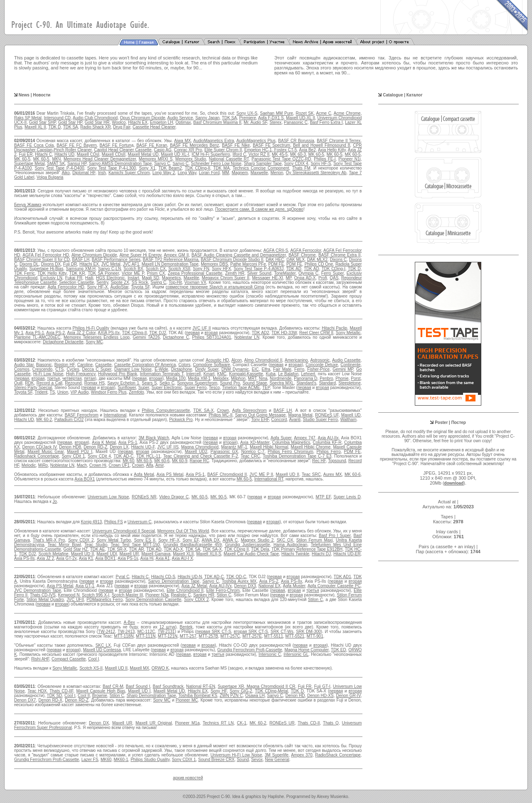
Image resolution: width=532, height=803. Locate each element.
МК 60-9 (180, 461)
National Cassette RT (229, 159)
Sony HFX (222, 269)
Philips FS (114, 522)
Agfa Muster (294, 586)
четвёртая (72, 378)
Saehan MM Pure (277, 113)
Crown (223, 410)
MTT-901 (315, 636)
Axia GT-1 (85, 586)
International (115, 415)
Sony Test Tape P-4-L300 (112, 168)
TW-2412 (107, 632)
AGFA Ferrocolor (305, 250)
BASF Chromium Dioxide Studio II (232, 260)
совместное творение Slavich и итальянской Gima (215, 287)
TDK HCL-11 (148, 456)
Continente (350, 365)
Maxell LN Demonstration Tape (170, 264)
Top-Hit (175, 282)
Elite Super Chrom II (223, 150)
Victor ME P (133, 273)
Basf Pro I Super (335, 536)
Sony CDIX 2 (81, 540)
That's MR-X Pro (49, 540)
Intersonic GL (296, 654)
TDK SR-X (117, 549)
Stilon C (224, 595)
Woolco (119, 122)
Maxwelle (259, 173)
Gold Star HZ (76, 549)
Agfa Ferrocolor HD (66, 287)
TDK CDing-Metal (271, 691)
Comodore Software (211, 365)
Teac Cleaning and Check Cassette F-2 (201, 456)
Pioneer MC (187, 700)
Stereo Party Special (33, 388)
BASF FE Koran (152, 145)
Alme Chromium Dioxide (94, 255)
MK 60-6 (353, 474)
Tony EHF (260, 420)
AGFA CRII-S (276, 250)
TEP (266, 388)
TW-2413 (126, 632)
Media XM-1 (199, 378)
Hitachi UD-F (143, 447)
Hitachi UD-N (190, 577)
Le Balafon (288, 374)
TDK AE (98, 549)
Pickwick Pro (181, 420)
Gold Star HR (97, 122)
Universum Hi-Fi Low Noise (236, 755)
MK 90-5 (218, 497)
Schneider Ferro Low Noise (216, 164)
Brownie (100, 696)
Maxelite (191, 278)
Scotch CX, (156, 269)
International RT (269, 479)
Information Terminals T (162, 374)
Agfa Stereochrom (249, 410)
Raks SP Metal (28, 118)
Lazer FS (90, 760)
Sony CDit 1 (74, 456)
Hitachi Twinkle (295, 554)
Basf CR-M (113, 686)
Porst (356, 378)
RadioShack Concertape (338, 755)
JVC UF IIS (168, 447)
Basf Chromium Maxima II (217, 122)
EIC (255, 369)
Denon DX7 (25, 700)
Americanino (296, 360)
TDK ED (339, 650)
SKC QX (285, 540)
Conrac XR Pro (188, 150)
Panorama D (305, 378)
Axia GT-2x (66, 558)
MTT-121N (168, 636)
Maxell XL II (35, 127)
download (454, 483)
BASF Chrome (302, 255)
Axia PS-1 (35, 333)
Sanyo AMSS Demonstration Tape (120, 164)
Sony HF (219, 691)
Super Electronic (167, 388)
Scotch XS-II (91, 668)
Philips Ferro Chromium (291, 452)
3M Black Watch (154, 438)
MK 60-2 (44, 420)
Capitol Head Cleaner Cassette (123, 150)
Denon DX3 (245, 586)
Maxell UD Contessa (102, 650)
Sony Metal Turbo (114, 540)
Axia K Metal (104, 442)
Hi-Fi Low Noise (48, 374)
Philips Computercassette (166, 410)
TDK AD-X (173, 549)
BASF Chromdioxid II (227, 474)
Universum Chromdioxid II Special (124, 531)
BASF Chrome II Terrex (339, 141)
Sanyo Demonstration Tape (174, 581)
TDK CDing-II (198, 168)
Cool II (84, 696)
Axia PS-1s (128, 558)
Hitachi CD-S (163, 577)
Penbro (326, 378)
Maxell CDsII (114, 154)
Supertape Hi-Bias (47, 269)
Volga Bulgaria (50, 177)
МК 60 (128, 461)
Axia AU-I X (182, 558)
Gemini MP (343, 369)
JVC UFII (75, 600)
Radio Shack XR (95, 127)
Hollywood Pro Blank (118, 374)
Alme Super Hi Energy (140, 255)
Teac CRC (250, 456)
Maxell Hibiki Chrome (311, 447)
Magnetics (172, 278)
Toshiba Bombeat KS (198, 696)
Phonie (342, 378)
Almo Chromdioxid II (264, 360)
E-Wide (161, 369)
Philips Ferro (328, 452)
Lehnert (308, 374)
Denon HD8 (70, 447)
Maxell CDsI (88, 154)
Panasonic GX (224, 452)
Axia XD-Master (255, 442)
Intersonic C (270, 654)
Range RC (199, 461)
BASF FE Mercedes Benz (195, 145)
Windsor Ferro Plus (109, 392)
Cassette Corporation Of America (145, 365)
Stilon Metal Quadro (45, 600)
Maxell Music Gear (46, 452)
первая (193, 333)
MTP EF (323, 497)
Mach (82, 465)
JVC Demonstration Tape (38, 590)
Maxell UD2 (196, 452)
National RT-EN (201, 686)
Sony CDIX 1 (184, 760)
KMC (222, 374)
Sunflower (127, 388)
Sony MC (94, 342)
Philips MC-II (220, 415)
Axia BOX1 (85, 479)
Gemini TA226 (146, 337)
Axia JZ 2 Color (81, 333)
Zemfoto (137, 392)
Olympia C (308, 273)
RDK (29, 383)
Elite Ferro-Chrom (223, 590)
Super (144, 388)
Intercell (193, 374)
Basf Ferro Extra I (326, 122)
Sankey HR (204, 595)
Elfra (266, 369)
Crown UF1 (119, 465)
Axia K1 (86, 558)
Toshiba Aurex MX (239, 581)
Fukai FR (74, 278)
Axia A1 (163, 558)
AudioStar (119, 287)
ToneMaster (285, 273)
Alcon (237, 360)
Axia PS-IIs (24, 558)
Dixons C (339, 260)
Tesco (214, 388)
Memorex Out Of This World (183, 531)
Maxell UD (351, 415)
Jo (55, 501)
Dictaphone (182, 369)
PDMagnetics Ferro (105, 600)
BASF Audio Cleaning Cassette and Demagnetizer (239, 255)
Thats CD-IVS (43, 595)
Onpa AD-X (305, 278)
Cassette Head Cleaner (154, 127)
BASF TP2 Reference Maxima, (171, 260)
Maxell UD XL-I (175, 154)
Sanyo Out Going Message (260, 415)
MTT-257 (188, 636)
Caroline (85, 365)
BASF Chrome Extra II (340, 255)
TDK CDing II (236, 549)
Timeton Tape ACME (241, 388)
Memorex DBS (214, 264)
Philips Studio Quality (150, 760)
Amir (160, 465)
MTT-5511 (273, 636)
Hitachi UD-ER (347, 554)
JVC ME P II (261, 474)
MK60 (106, 760)
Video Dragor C (174, 497)
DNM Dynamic (235, 369)
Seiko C (167, 383)
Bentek (186, 627)
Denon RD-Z (95, 447)
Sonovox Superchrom (197, 383)
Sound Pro (230, 383)
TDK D (54, 127)
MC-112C (146, 632)
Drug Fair (122, 127)
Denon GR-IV (348, 696)
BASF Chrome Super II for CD (42, 260)
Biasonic (44, 365)
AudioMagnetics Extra (214, 141)
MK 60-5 (316, 154)
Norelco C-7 (253, 452)
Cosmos (22, 369)
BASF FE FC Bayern (76, 145)
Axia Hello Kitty (332, 150)
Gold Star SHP (43, 122)
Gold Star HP (70, 122)
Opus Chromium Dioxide (143, 118)
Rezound (73, 383)
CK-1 (242, 723)
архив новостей (188, 778)
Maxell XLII (183, 554)
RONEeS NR (144, 497)
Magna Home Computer (306, 650)
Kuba (270, 374)
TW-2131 (166, 632)
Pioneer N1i (349, 159)
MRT (252, 378)
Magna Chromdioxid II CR (270, 686)
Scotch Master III (127, 595)
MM (226, 173)
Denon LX (119, 447)
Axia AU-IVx (221, 586)
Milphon (238, 378)
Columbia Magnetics (291, 442)
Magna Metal (300, 415)
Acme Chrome (347, 113)
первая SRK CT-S (214, 632)
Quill (18, 383)
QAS (334, 278)
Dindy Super (207, 369)
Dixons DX (51, 264)
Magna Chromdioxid (200, 447)
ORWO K (160, 668)
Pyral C (122, 577)
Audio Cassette (346, 360)
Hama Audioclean (290, 545)
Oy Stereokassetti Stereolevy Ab (316, 173)
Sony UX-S (247, 113)
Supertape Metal (30, 164)
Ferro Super (332, 273)
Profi (323, 278)
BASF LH (81, 260)
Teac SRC (311, 474)
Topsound (337, 461)
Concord (279, 420)
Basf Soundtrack (168, 686)
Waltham (349, 420)
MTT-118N (124, 636)
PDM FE (276, 264)
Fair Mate (282, 369)
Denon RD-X (50, 700)
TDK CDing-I (334, 269)
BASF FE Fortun (116, 145)
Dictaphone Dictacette (63, 342)
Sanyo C (162, 164)
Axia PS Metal (170, 474)
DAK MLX (296, 260)
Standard (327, 383)
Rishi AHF (40, 659)
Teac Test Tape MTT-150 (135, 545)
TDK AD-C (123, 456)
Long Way (187, 173)
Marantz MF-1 (234, 447)
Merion (277, 173)
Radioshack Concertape (37, 456)
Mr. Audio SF (255, 122)
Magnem (240, 173)
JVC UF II (202, 328)
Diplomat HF (84, 173)
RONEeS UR (282, 723)
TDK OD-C (236, 577)
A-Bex (129, 622)
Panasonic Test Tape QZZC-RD (281, 159)
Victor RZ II (259, 154)
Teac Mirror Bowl (64, 545)
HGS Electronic (110, 278)
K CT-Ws (285, 632)
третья (53, 378)
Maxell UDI (107, 554)
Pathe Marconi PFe (248, 264)
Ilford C (240, 154)
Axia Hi (147, 558)
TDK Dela (260, 549)
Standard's (307, 383)
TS (52, 392)
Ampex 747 (304, 438)
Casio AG (163, 150)
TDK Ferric (25, 273)
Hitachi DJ (321, 554)
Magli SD (150, 278)
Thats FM (301, 168)
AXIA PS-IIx (109, 333)
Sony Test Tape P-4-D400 (60, 168)
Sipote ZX (120, 282)
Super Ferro (196, 388)
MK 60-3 (298, 154)
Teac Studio (96, 545)
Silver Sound (259, 273)
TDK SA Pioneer (103, 273)
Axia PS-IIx (292, 581)
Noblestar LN (247, 337)
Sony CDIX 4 (296, 164)
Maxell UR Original (154, 723)
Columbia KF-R (327, 442)
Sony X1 (147, 168)
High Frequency (81, 374)
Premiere (248, 118)
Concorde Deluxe (322, 365)
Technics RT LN (218, 723)
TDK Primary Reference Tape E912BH (307, 549)
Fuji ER (26, 154)
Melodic (29, 465)
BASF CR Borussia (296, 141)
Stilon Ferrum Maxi (315, 540)
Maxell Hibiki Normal (269, 447)
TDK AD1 (342, 577)
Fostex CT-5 (285, 150)
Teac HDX (37, 691)
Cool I (94, 659)
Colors (184, 365)
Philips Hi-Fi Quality (91, 328)
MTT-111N (146, 636)
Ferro (299, 369)
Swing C (158, 282)
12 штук (167, 627)
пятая (89, 378)
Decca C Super (97, 369)
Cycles (73, 369)
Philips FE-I (325, 159)
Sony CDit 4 (99, 456)
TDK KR (77, 273)
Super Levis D (347, 497)
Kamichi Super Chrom (129, 173)
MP (289, 278)
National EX (270, 586)
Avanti (295, 420)
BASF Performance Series (116, 260)
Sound (243, 760)
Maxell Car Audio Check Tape (251, 554)
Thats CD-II (309, 723)
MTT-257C (230, 636)
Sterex (275, 122)
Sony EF (191, 540)
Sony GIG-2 (241, 691)
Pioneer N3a (157, 595)
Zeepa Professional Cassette (195, 273)
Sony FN (201, 269)
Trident (41, 392)
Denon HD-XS (320, 696)
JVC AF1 (131, 264)
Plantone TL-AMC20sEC (37, 337)
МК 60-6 (162, 461)
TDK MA (222, 168)
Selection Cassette (76, 282)
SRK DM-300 (308, 632)
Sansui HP (77, 164)
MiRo (43, 465)
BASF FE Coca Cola (34, 145)
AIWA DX (211, 540)
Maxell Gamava (156, 554)
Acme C (324, 113)
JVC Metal (111, 264)
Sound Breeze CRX (216, 760)
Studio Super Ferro (321, 420)
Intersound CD (58, 118)
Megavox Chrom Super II (226, 278)
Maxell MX (139, 668)
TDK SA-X (203, 410)
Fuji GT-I (322, 686)
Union (63, 392)
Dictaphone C (176, 337)
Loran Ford (209, 173)
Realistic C (181, 595)
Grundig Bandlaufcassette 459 (192, 545)
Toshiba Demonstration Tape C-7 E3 (297, 456)
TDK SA (229, 118)
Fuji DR (70, 264)
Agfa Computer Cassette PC (334, 586)
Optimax (183, 122)
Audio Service (180, 118)
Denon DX (99, 723)
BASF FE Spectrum (271, 145)
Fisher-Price (318, 369)
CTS (59, 369)
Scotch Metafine (54, 554)
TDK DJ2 (158, 333)
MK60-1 (121, 760)
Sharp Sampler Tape (263, 164)
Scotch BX (133, 269)
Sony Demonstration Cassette (154, 600)
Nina (263, 378)
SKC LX (103, 645)
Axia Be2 (308, 150)
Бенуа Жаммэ (28, 205)
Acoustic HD (217, 360)
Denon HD (295, 696)
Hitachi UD (64, 154)
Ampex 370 (302, 755)
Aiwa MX (182, 141)
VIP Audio (80, 392)
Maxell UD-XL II (300, 118)
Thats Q (331, 723)
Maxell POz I (80, 452)
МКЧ (56, 159)
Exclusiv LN (51, 278)
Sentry (102, 282)
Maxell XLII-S (209, 554)
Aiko (65, 173)
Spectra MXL (282, 383)
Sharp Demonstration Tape (151, 696)
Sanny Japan (207, 118)
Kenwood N (69, 595)
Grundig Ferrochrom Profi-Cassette (250, 650)
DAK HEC (275, 260)
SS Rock (140, 282)
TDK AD (294, 269)
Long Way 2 (164, 173)
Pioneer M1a (187, 723)
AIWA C (230, 540)
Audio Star (24, 365)
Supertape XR (231, 686)
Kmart (209, 374)
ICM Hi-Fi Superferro (211, 154)
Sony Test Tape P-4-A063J (259, 269)
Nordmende (281, 378)
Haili (89, 278)
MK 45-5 (280, 154)
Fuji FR (305, 686)
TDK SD (55, 696)
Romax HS (95, 383)
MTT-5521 (295, 636)
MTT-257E (252, 636)
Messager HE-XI (268, 278)
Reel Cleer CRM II (316, 333)
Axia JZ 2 (45, 558)
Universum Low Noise (108, 497)
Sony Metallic (348, 333)
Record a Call (49, 383)
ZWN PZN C (231, 696)
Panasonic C (296, 122)
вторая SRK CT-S (251, 632)
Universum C (140, 522)
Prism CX (156, 273)
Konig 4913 (91, 522)
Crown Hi (98, 465)
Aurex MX (333, 474)
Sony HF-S (321, 164)
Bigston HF (65, 365)
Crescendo (42, 369)
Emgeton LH (162, 122)
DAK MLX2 (317, 260)
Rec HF (319, 461)
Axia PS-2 (55, 333)
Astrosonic (320, 360)
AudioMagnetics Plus (256, 141)
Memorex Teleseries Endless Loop (97, 337)
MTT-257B (208, 636)
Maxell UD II (288, 474)
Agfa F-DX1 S (271, 118)
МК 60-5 (144, 461)
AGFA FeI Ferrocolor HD (46, 255)
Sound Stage (255, 383)
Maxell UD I (139, 691)
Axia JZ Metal (195, 586)
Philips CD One (319, 264)
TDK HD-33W (284, 333)
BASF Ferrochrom (82, 415)
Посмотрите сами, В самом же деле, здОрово (259, 209)
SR (273, 632)
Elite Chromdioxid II (185, 590)
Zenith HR (235, 273)
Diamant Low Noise (133, 369)
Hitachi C (43, 154)
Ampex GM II (176, 255)
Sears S (149, 383)
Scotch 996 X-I (96, 595)
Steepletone (349, 383)
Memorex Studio (191, 159)
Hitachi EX (138, 122)
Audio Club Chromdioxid (95, 118)
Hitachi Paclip (334, 328)
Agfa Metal (144, 474)
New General (277, 760)
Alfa (149, 465)
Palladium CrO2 (69, 420)
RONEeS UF (327, 415)
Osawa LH (255, 696)
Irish (102, 173)
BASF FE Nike (236, 145)
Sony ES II (145, 540)
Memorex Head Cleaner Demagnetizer (100, 159)
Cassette (103, 365)
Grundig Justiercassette (248, 545)
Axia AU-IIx (328, 438)
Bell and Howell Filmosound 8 (321, 145)
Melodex (221, 378)
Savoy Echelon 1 (123, 383)
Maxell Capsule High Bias (101, 691)
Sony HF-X (97, 287)
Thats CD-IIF (61, 691)
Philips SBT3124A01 (212, 337)
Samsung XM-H (81, 269)
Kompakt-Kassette (246, 374)
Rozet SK (305, 113)
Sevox (257, 760)
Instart (133, 278)
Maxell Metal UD (143, 154)
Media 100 (176, 378)
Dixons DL (29, 264)
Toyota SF (140, 287)
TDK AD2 (261, 333)
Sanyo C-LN (110, 269)
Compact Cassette (69, 659)
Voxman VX (196, 282)
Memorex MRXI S (156, 159)
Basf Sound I (138, 686)
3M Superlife (277, 755)
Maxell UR (129, 554)
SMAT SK (56, 164)
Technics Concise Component (261, 168)
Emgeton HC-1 (258, 150)
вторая (211, 333)
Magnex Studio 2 (257, 540)
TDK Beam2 (170, 168)
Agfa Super (281, 438)
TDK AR (136, 549)
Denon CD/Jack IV (40, 447)
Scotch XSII (179, 269)
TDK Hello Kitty (52, 273)
